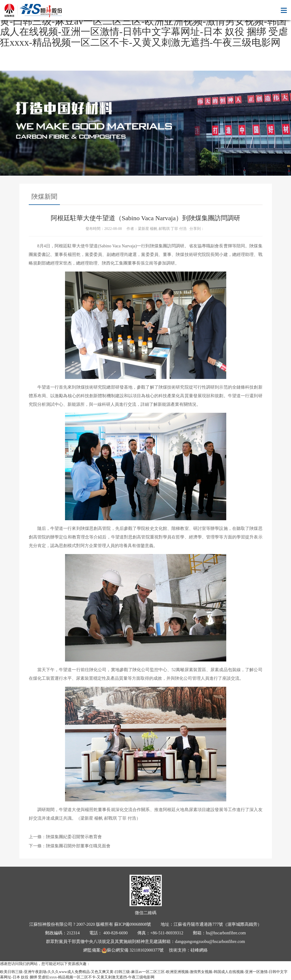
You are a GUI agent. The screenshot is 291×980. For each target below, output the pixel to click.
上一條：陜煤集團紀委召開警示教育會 (65, 837)
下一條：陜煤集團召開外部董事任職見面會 (70, 846)
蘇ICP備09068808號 (133, 924)
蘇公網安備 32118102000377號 (133, 950)
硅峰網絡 (199, 950)
